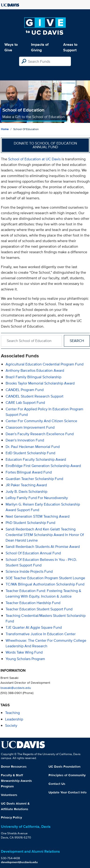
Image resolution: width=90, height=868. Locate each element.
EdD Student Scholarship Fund (30, 453)
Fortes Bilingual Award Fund (29, 472)
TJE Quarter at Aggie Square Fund (34, 627)
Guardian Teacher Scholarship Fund (34, 479)
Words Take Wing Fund (24, 652)
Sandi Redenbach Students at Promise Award (43, 547)
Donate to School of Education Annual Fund (45, 145)
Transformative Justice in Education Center (41, 634)
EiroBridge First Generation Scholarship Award (43, 466)
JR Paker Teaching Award (26, 485)
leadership (14, 719)
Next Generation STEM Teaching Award (38, 516)
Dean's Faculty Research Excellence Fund (40, 434)
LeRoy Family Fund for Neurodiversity (37, 498)
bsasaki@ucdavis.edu (16, 688)
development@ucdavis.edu (19, 862)
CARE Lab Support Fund (25, 403)
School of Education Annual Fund (33, 553)
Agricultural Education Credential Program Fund (45, 364)
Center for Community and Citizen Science (41, 421)
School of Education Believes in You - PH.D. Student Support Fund (41, 562)
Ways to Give (11, 47)
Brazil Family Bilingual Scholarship (33, 377)
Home (5, 129)
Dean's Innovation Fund (25, 440)
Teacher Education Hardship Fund (33, 603)
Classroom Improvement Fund (30, 427)
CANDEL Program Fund (25, 390)
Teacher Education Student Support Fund (39, 609)
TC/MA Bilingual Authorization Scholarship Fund (45, 584)
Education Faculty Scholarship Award (36, 459)
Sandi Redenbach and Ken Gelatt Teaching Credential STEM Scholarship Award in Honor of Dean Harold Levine (45, 535)
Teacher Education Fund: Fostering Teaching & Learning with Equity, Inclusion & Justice (43, 593)
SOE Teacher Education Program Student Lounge (45, 578)
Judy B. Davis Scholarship (26, 492)
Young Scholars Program (25, 659)
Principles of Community (67, 775)
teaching (12, 713)
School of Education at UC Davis (34, 159)
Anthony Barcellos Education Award (35, 370)
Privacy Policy (11, 817)
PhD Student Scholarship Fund (30, 523)
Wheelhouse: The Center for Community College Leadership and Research (46, 643)
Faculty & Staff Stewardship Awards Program (16, 781)
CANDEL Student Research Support (35, 396)
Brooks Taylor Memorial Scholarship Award (40, 383)
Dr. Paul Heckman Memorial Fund (33, 447)
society (11, 725)
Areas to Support (70, 47)
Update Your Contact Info (67, 792)
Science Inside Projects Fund (29, 571)
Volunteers (9, 795)
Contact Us (57, 784)
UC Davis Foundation (64, 766)
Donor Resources (14, 766)
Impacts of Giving (40, 47)
